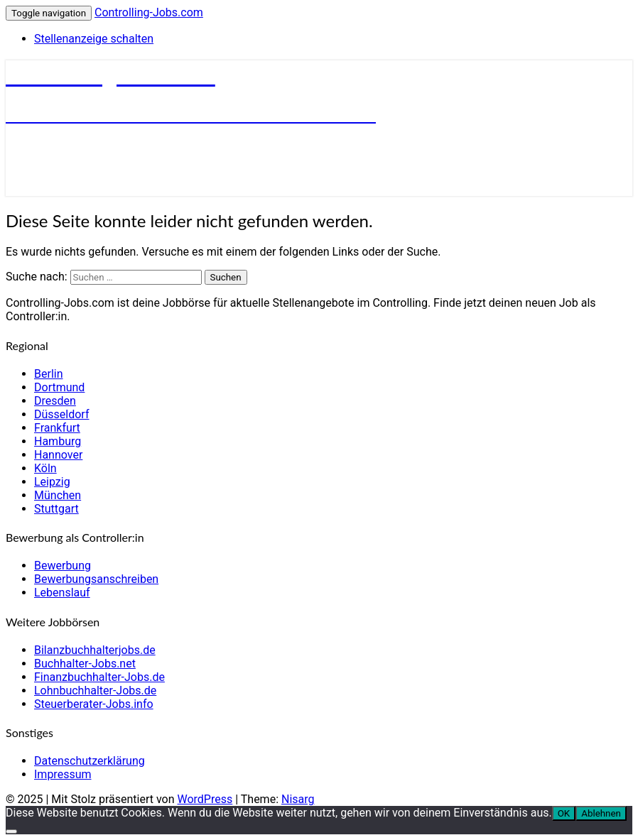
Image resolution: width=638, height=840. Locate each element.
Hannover (58, 455)
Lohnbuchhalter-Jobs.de (95, 691)
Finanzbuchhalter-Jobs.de (99, 677)
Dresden (55, 401)
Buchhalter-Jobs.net (85, 664)
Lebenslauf (62, 593)
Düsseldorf (61, 414)
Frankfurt (57, 428)
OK (564, 813)
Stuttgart (56, 509)
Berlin (49, 374)
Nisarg (298, 799)
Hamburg (58, 441)
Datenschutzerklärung (90, 761)
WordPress (205, 799)
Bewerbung (63, 566)
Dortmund (59, 387)
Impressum (63, 774)
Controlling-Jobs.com (149, 12)
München (58, 495)
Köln (45, 468)
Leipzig (52, 482)
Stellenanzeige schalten (94, 39)
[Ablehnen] (11, 831)
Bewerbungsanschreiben (96, 579)
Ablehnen (601, 813)
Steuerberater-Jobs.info (94, 704)
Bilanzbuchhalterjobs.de (95, 650)
